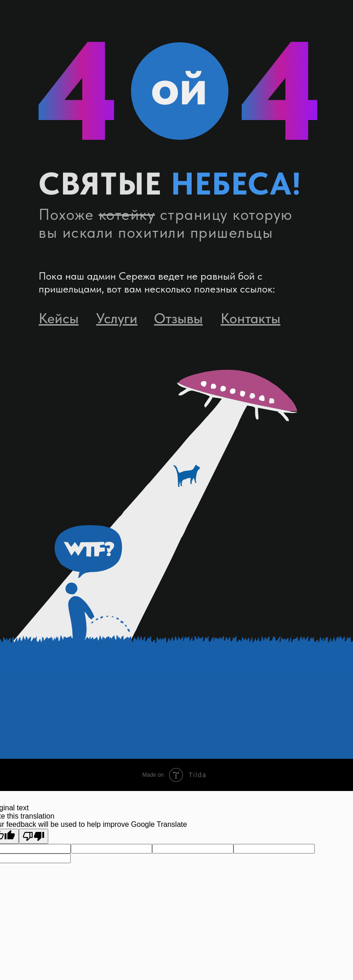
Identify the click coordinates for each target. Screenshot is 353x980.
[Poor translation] (34, 836)
